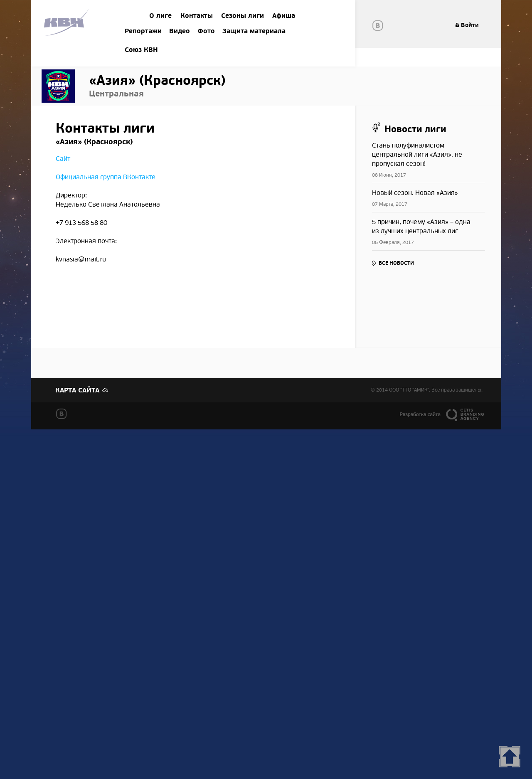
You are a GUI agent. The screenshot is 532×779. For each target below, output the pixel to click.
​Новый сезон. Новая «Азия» (415, 193)
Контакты (197, 16)
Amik (68, 23)
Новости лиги (415, 129)
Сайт (63, 159)
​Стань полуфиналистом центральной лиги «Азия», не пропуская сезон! (417, 155)
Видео (180, 31)
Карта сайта (77, 390)
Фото (206, 31)
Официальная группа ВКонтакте (106, 177)
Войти (470, 25)
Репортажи (143, 31)
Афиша (284, 16)
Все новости (396, 263)
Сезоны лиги (243, 16)
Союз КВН (141, 50)
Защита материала (254, 31)
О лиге (160, 16)
